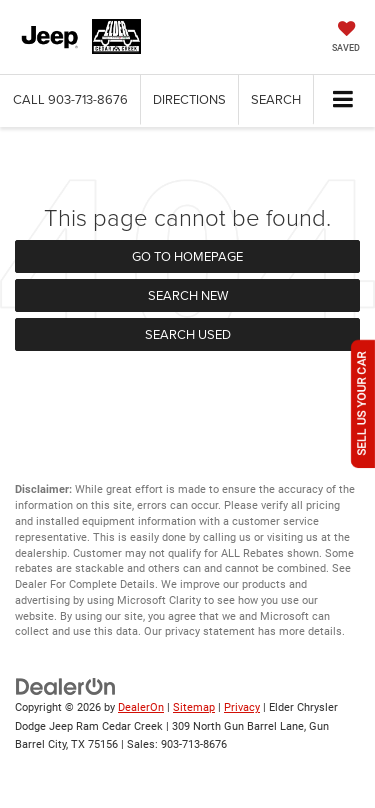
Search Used (188, 334)
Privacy (242, 707)
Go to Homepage (187, 256)
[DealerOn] (66, 686)
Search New (188, 295)
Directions (189, 99)
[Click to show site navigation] (343, 100)
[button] (70, 99)
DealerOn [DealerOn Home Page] (141, 707)
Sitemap (194, 707)
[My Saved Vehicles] (346, 38)
